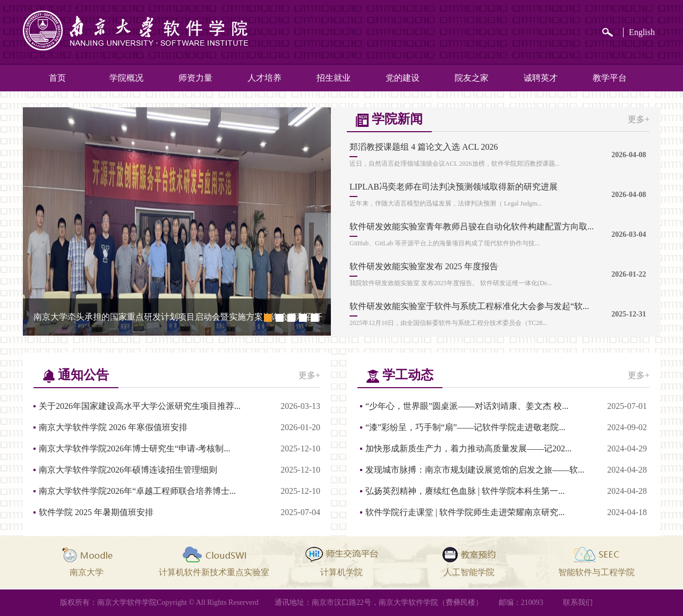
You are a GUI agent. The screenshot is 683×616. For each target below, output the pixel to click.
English (642, 32)
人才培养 (264, 78)
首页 (57, 78)
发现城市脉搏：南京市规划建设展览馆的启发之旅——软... (475, 470)
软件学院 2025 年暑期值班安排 (96, 512)
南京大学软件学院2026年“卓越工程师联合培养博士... (137, 491)
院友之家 (472, 78)
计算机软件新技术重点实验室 (214, 572)
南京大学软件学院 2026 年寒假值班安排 (113, 427)
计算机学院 (341, 572)
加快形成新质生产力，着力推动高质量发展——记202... (468, 448)
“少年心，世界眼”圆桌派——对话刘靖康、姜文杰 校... (467, 406)
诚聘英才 (541, 78)
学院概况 (126, 78)
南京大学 (87, 572)
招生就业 (334, 78)
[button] (268, 318)
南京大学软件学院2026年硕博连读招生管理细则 (128, 470)
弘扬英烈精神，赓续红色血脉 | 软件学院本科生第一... (465, 491)
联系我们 (578, 602)
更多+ (639, 119)
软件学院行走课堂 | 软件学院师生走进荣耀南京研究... (465, 512)
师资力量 (195, 78)
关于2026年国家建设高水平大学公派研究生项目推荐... (140, 406)
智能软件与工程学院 (596, 572)
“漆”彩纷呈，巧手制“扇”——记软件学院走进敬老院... (465, 427)
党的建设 (403, 78)
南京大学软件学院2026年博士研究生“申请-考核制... (134, 448)
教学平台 (610, 78)
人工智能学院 (469, 572)
